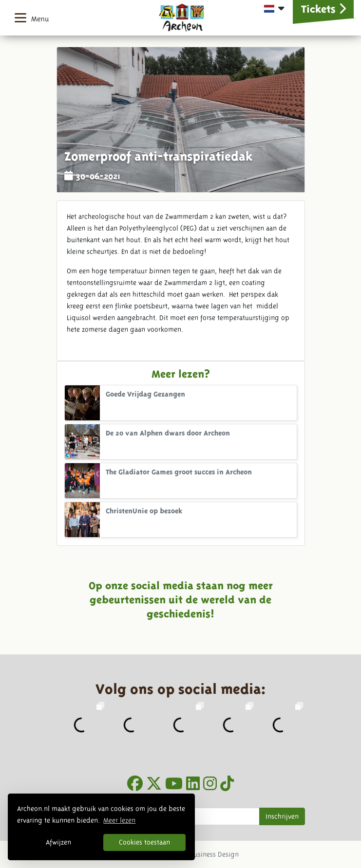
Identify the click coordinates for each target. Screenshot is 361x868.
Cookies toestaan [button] (144, 842)
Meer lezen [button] (119, 820)
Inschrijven (282, 816)
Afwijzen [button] (58, 842)
